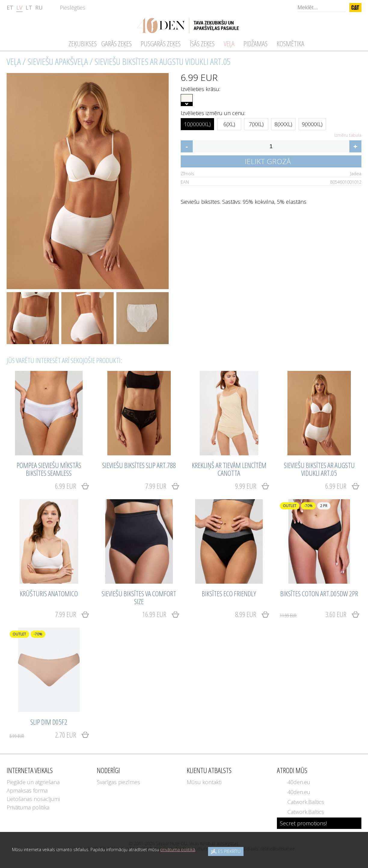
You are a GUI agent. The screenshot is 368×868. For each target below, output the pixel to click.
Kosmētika (290, 43)
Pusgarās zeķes (161, 43)
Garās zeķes (117, 43)
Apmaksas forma (27, 790)
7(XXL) (256, 123)
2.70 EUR (43, 735)
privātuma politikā (178, 850)
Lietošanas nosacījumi (33, 799)
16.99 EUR (154, 614)
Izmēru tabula (348, 135)
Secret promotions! (303, 823)
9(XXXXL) (312, 123)
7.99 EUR (156, 486)
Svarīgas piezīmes (118, 782)
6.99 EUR (66, 486)
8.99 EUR (246, 614)
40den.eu (299, 782)
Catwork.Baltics (306, 802)
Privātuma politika (28, 807)
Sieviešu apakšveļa (58, 61)
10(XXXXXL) (197, 123)
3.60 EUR (313, 614)
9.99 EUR (246, 486)
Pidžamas (256, 43)
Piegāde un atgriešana (33, 782)
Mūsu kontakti (204, 782)
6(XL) (229, 123)
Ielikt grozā (268, 161)
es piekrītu (226, 851)
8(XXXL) (283, 123)
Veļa (14, 61)
